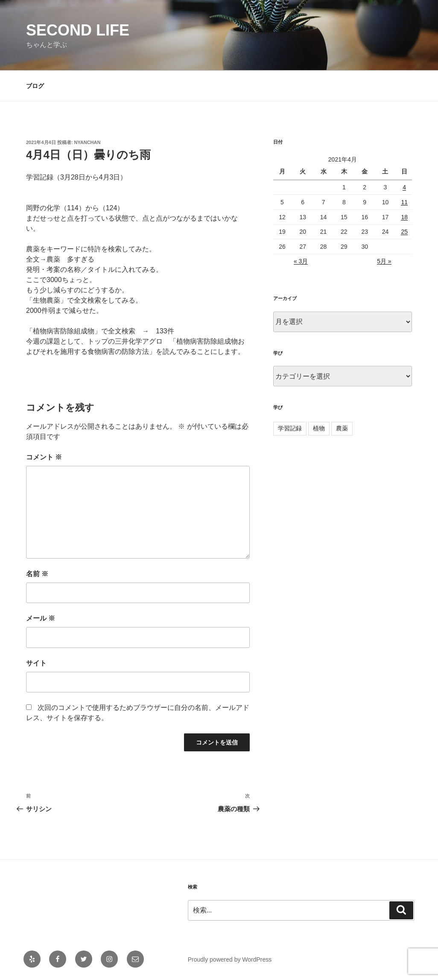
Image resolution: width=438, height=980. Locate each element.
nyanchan (88, 142)
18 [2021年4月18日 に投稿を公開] (404, 217)
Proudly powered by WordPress (230, 959)
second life (78, 30)
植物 (319, 428)
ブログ (35, 86)
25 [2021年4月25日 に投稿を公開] (404, 232)
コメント (44, 457)
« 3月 (301, 261)
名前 (37, 574)
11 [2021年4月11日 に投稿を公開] (404, 202)
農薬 (342, 428)
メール (41, 618)
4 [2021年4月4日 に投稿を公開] (404, 187)
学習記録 (290, 428)
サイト (36, 663)
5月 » (384, 261)
